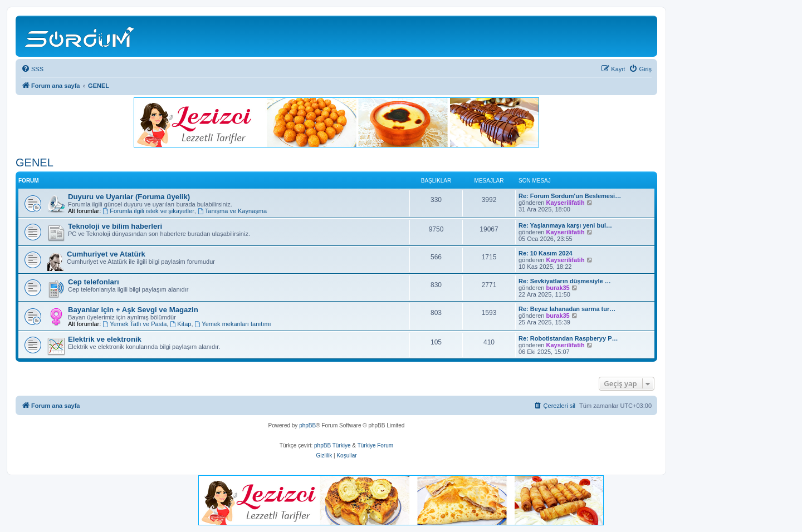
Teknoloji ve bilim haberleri (115, 226)
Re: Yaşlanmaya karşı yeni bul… (565, 225)
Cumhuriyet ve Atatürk (106, 254)
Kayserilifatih (566, 203)
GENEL (35, 162)
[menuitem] (32, 69)
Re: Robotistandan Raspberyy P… (568, 338)
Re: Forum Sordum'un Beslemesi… (570, 196)
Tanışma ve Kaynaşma (232, 211)
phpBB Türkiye (332, 445)
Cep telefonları (94, 282)
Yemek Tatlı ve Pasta (135, 324)
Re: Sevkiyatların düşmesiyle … (565, 281)
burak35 (558, 288)
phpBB (307, 425)
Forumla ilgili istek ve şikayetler (148, 211)
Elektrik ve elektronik (105, 339)
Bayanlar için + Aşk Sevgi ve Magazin (133, 310)
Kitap (180, 324)
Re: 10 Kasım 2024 (546, 253)
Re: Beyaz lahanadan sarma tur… (567, 309)
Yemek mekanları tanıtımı (233, 324)
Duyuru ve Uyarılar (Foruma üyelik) (129, 197)
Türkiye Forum (375, 445)
